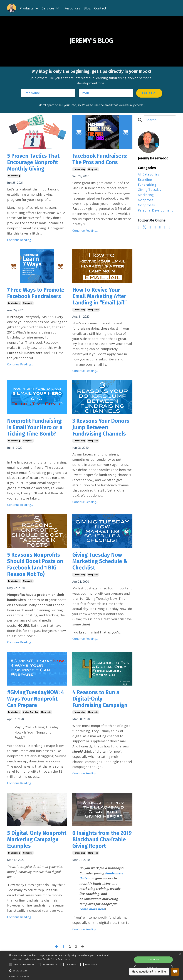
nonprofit (93, 169)
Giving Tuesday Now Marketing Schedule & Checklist (100, 561)
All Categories (148, 174)
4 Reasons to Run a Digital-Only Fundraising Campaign (100, 699)
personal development (155, 210)
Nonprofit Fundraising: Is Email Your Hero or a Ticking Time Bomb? (35, 427)
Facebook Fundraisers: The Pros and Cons (100, 159)
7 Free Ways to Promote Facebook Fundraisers (36, 293)
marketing (146, 195)
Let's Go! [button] (149, 93)
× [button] (180, 954)
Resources (72, 8)
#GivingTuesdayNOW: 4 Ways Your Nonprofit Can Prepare (36, 699)
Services (50, 8)
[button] (63, 971)
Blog (87, 8)
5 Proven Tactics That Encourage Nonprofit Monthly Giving (33, 162)
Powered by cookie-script (19, 976)
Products (29, 8)
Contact (100, 8)
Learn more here (92, 909)
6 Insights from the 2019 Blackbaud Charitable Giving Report (102, 839)
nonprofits (94, 310)
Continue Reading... (20, 240)
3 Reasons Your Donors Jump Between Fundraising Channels (101, 427)
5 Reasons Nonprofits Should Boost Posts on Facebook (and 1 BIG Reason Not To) (35, 564)
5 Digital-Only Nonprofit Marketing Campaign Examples (37, 839)
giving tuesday (31, 712)
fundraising (14, 176)
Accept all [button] (153, 960)
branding (145, 179)
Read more (64, 959)
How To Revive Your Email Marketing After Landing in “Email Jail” (100, 296)
